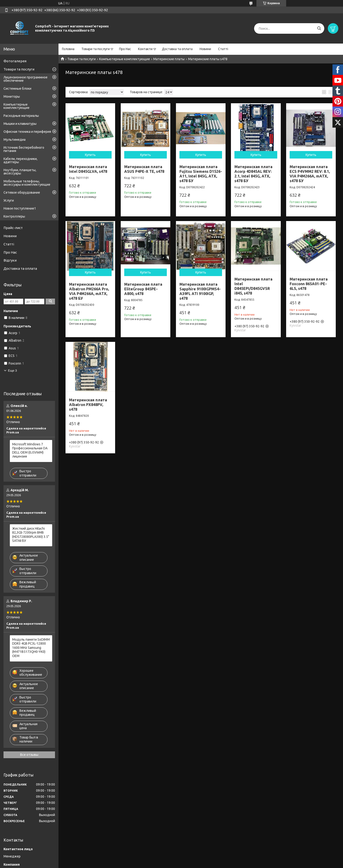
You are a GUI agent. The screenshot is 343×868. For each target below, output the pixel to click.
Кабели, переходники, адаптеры (20, 160)
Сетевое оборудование (22, 192)
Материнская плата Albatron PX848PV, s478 (88, 405)
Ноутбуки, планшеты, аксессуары (20, 172)
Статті (223, 49)
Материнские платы (169, 59)
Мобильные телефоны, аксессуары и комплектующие (27, 183)
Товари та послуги (96, 49)
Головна (68, 49)
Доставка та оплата (177, 49)
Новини (205, 49)
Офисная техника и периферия (27, 132)
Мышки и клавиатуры (20, 124)
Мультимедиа (15, 140)
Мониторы (12, 96)
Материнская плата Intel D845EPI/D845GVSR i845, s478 (253, 286)
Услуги (9, 200)
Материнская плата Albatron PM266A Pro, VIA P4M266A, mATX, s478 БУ (89, 291)
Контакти (145, 49)
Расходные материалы (21, 116)
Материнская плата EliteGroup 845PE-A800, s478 (143, 289)
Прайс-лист (13, 228)
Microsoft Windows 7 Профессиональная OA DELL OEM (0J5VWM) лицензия (30, 450)
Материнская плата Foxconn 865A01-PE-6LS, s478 (309, 284)
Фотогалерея (15, 61)
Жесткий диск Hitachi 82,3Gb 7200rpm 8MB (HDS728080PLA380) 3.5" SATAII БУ (31, 535)
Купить (90, 155)
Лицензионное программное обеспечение (26, 79)
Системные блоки (17, 89)
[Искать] (319, 28)
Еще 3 (12, 371)
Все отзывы (29, 755)
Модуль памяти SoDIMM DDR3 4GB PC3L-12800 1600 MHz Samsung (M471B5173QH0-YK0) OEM (31, 648)
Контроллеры (14, 216)
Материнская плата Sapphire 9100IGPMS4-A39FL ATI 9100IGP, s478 (200, 291)
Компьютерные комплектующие (125, 59)
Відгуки (10, 260)
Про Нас (125, 49)
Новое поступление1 (20, 208)
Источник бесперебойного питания (24, 149)
